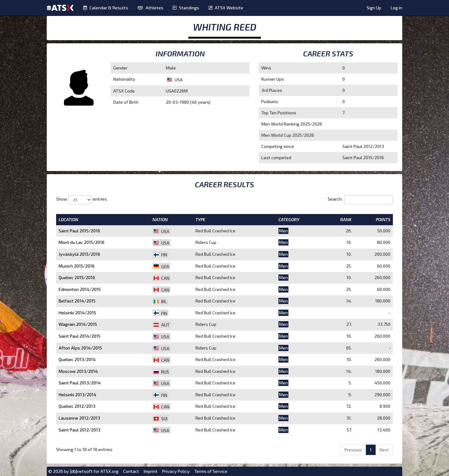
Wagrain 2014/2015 (78, 324)
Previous (353, 450)
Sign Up (374, 8)
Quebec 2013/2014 (77, 359)
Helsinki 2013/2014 (77, 395)
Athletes (150, 8)
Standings (186, 8)
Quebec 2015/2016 (77, 277)
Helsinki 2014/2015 (77, 313)
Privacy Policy (176, 471)
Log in (396, 8)
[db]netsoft (81, 471)
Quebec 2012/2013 (77, 406)
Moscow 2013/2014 (78, 371)
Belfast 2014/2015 (77, 301)
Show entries (82, 200)
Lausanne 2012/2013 (79, 418)
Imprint (151, 471)
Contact (131, 471)
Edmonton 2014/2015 (80, 289)
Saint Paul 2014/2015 (80, 336)
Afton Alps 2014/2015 (80, 348)
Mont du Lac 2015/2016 (82, 242)
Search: (360, 200)
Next (384, 450)
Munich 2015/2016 (77, 266)
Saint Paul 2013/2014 (80, 383)
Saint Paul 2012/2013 (80, 430)
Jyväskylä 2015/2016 (79, 254)
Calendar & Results (106, 8)
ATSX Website (226, 8)
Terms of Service (211, 471)
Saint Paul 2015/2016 (79, 231)
